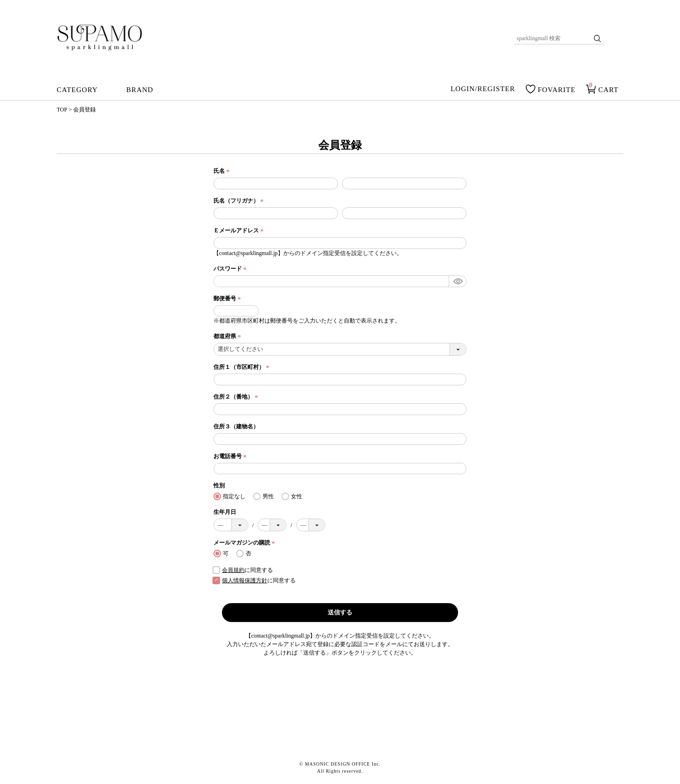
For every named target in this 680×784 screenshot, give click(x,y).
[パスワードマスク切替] (457, 281)
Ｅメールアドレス (240, 230)
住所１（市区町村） (242, 367)
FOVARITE (557, 90)
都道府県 (228, 336)
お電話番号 (231, 456)
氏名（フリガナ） (240, 201)
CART (608, 90)
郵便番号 (228, 298)
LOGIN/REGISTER (483, 89)
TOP (62, 110)
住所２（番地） (237, 397)
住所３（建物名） (236, 426)
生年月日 (225, 512)
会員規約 (233, 570)
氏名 (223, 171)
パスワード (231, 269)
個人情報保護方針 (245, 580)
